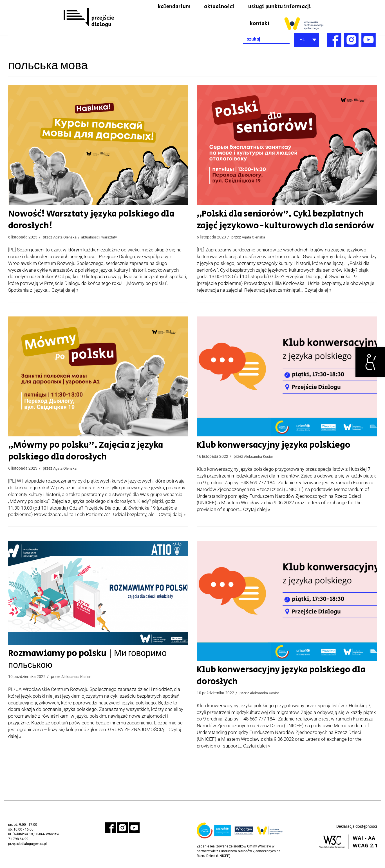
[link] (370, 362)
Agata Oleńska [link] (66, 239)
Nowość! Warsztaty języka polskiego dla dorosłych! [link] (88, 221)
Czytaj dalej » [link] (65, 291)
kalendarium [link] (163, 7)
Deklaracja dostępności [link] (357, 829)
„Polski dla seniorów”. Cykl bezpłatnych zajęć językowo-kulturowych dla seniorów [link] (281, 221)
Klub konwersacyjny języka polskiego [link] (270, 447)
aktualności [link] (211, 7)
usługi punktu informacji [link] (276, 7)
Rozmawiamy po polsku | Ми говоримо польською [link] (84, 661)
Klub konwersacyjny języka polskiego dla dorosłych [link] (277, 677)
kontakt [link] (259, 24)
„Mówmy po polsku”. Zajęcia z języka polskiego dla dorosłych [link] (82, 452)
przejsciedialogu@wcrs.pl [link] (27, 845)
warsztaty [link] (114, 239)
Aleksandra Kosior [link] (260, 458)
